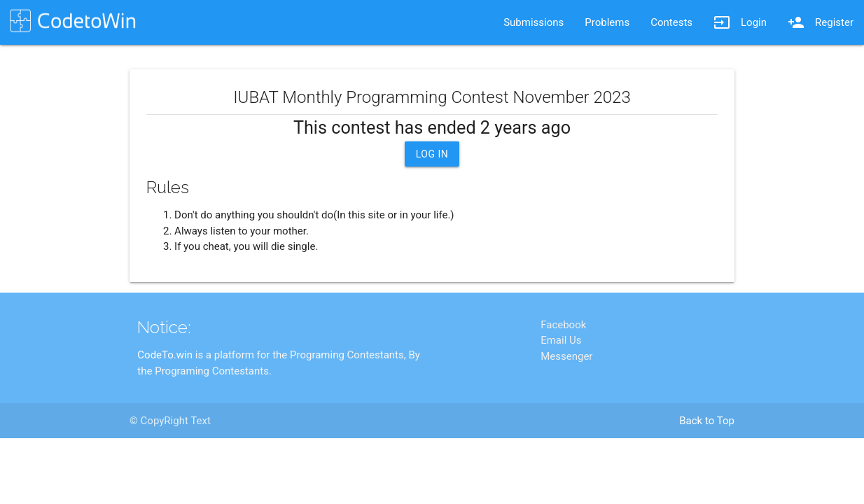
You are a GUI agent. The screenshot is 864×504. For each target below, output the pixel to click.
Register (821, 22)
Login (740, 22)
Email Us (561, 395)
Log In (432, 154)
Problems (607, 22)
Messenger (566, 412)
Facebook (563, 380)
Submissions (534, 22)
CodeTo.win (165, 410)
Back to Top (707, 476)
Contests (671, 22)
